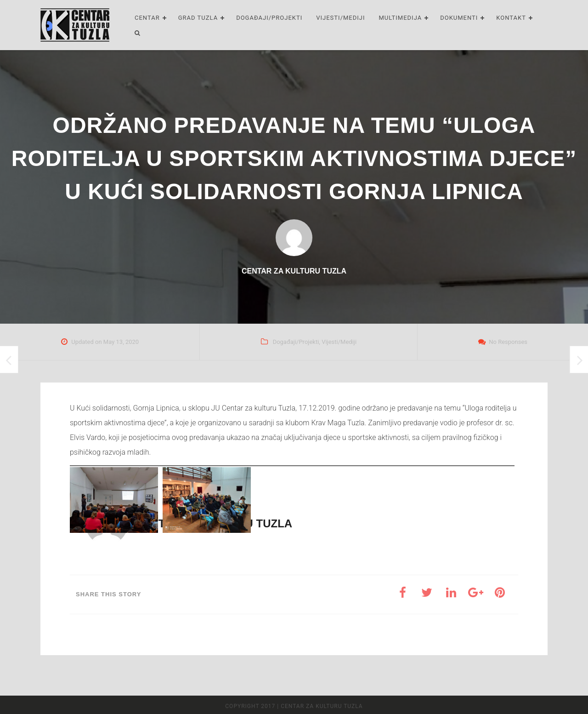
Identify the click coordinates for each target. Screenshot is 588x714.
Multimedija (401, 18)
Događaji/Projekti (269, 18)
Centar (147, 18)
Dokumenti (459, 18)
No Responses (508, 342)
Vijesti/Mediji (340, 18)
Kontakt (511, 18)
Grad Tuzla (198, 18)
